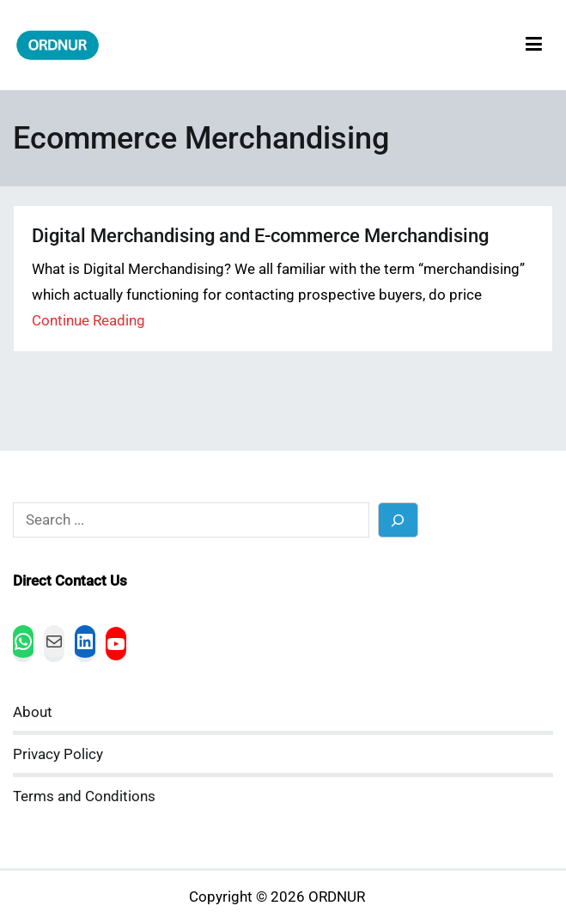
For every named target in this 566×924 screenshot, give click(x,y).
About (33, 712)
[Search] (398, 520)
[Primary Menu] (534, 45)
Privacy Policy (58, 754)
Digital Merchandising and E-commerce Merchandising (260, 236)
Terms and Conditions (84, 796)
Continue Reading (88, 321)
